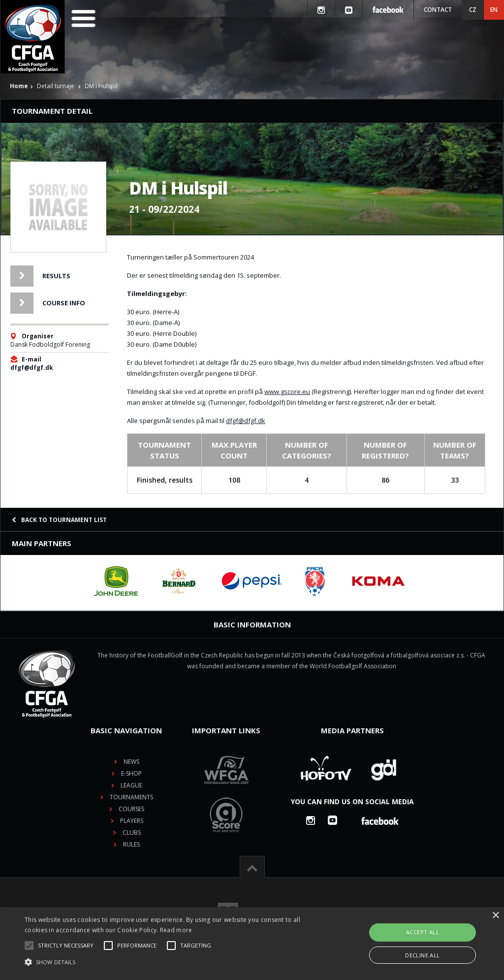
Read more (176, 930)
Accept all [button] (423, 932)
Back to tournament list (59, 520)
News (131, 762)
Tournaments (131, 797)
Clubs (132, 833)
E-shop (131, 773)
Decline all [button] (422, 955)
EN (494, 10)
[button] (173, 962)
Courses (131, 809)
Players (132, 821)
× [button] (495, 916)
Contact (438, 10)
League (131, 785)
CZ (473, 10)
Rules (131, 844)
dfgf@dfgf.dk (32, 368)
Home (19, 86)
